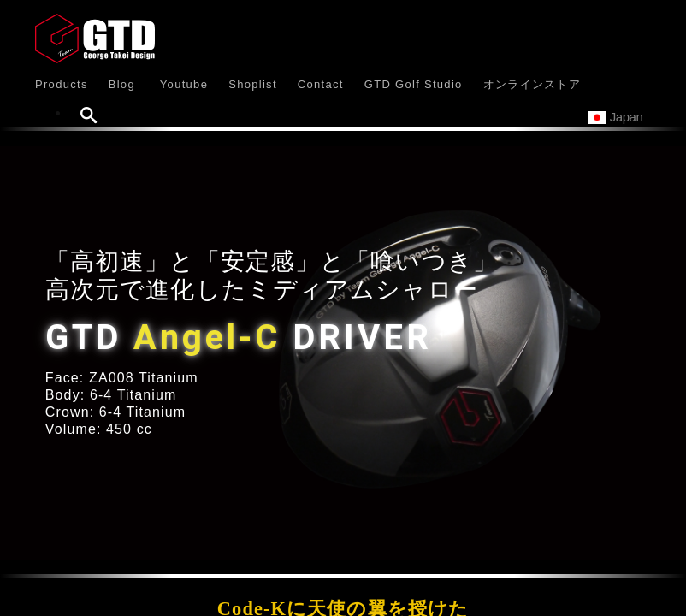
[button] (62, 84)
